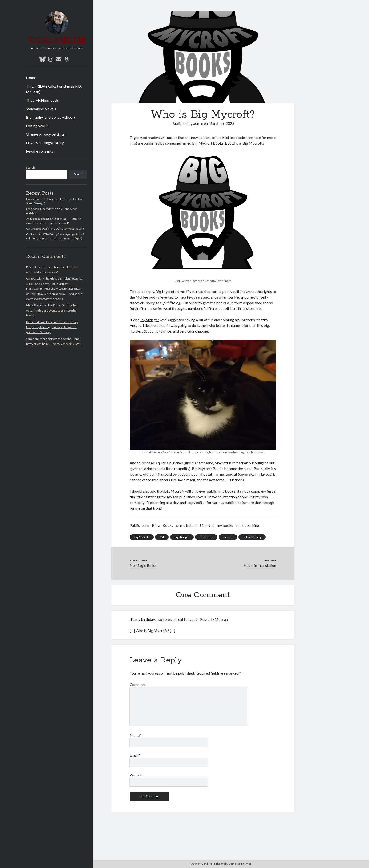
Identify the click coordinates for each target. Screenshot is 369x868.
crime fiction (186, 525)
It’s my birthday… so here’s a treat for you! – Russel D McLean (179, 619)
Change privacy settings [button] (45, 134)
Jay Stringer (150, 320)
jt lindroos (206, 537)
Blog (156, 525)
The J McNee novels (42, 100)
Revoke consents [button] (40, 151)
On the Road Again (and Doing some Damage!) (55, 229)
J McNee (207, 525)
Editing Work (37, 126)
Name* (135, 735)
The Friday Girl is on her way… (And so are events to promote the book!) (52, 310)
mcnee (228, 537)
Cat (162, 537)
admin (30, 339)
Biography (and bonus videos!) (50, 117)
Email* (135, 755)
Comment (138, 684)
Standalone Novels (41, 109)
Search (30, 168)
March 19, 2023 (221, 123)
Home (31, 78)
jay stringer (182, 537)
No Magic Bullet (143, 565)
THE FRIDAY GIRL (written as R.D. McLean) (54, 89)
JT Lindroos (235, 480)
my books (225, 525)
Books (168, 525)
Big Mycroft (142, 537)
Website (137, 775)
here (257, 137)
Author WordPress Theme (208, 864)
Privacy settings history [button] (45, 143)
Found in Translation (260, 565)
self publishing (247, 525)
